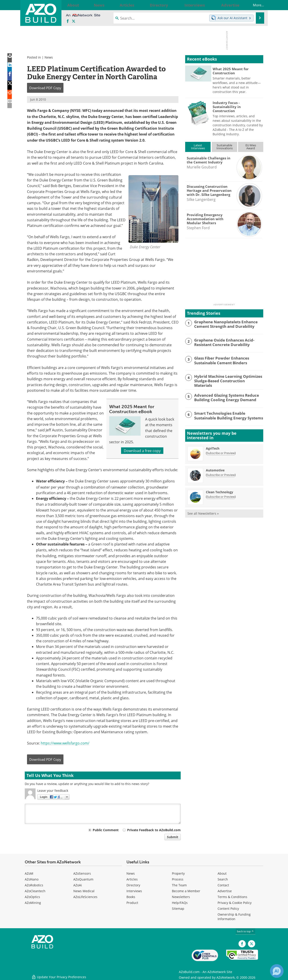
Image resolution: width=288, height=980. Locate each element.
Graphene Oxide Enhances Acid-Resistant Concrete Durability (221, 342)
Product (132, 903)
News (49, 57)
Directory (133, 885)
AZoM (29, 873)
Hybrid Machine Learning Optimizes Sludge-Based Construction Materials (226, 378)
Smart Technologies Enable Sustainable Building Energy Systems (227, 414)
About (222, 873)
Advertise (225, 891)
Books (131, 897)
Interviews (134, 891)
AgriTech (213, 448)
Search (223, 879)
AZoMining (33, 903)
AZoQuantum (83, 879)
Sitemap (178, 909)
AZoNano (32, 879)
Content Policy (228, 909)
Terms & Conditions (232, 897)
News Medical (84, 891)
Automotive (215, 470)
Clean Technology (219, 491)
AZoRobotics (34, 885)
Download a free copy (142, 451)
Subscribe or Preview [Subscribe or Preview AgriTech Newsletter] (221, 452)
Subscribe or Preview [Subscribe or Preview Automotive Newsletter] (221, 474)
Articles (132, 879)
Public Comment (106, 830)
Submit (173, 837)
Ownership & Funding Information (234, 917)
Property (178, 873)
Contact (223, 885)
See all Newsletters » (203, 513)
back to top (245, 931)
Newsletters (181, 897)
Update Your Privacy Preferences (59, 974)
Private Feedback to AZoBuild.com (154, 830)
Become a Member (186, 891)
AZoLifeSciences (85, 897)
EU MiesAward (251, 147)
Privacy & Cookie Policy (235, 903)
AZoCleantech (35, 891)
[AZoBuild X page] (74, 21)
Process (178, 879)
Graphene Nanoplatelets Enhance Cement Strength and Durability (223, 324)
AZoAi (78, 885)
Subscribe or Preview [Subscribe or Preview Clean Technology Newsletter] (221, 496)
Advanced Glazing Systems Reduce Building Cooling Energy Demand (223, 396)
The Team (179, 885)
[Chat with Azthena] (277, 971)
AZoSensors (82, 873)
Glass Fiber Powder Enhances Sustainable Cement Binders (219, 360)
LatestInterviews (198, 147)
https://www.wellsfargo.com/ (65, 743)
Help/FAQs (180, 903)
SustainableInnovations (225, 147)
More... (254, 5)
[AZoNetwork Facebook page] (68, 21)
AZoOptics (32, 897)
